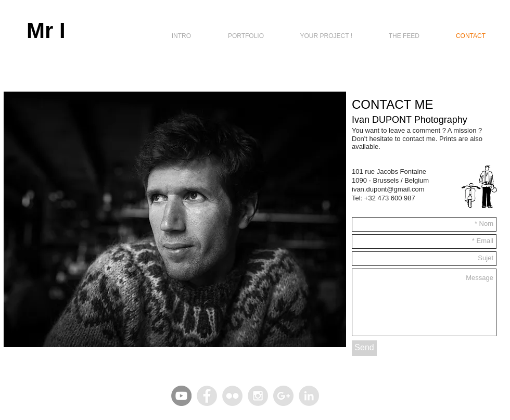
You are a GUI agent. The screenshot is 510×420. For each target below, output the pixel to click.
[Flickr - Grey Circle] (232, 396)
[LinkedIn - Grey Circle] (309, 396)
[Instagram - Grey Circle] (258, 396)
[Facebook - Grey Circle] (207, 396)
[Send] (364, 348)
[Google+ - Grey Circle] (283, 396)
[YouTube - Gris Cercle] (181, 396)
